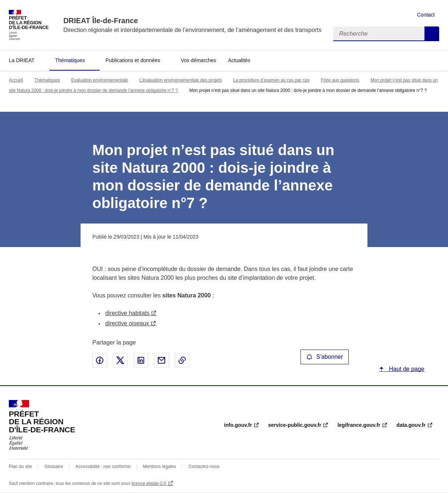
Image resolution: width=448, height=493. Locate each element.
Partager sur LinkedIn (141, 360)
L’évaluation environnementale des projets (181, 80)
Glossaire (54, 467)
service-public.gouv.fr (295, 425)
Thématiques (70, 60)
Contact (426, 15)
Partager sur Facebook (100, 360)
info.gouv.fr (238, 425)
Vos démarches (198, 60)
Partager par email (161, 360)
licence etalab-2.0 (149, 483)
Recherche (432, 34)
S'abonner (325, 357)
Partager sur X (120, 360)
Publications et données (133, 60)
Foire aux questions (340, 80)
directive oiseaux (127, 323)
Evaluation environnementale (99, 80)
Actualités (239, 60)
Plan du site (20, 467)
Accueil (16, 80)
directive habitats (127, 313)
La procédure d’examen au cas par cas (271, 80)
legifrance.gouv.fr (359, 425)
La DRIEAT (22, 60)
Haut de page (406, 369)
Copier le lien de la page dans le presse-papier (182, 360)
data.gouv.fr (411, 425)
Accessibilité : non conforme (103, 467)
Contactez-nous (204, 467)
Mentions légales (160, 467)
